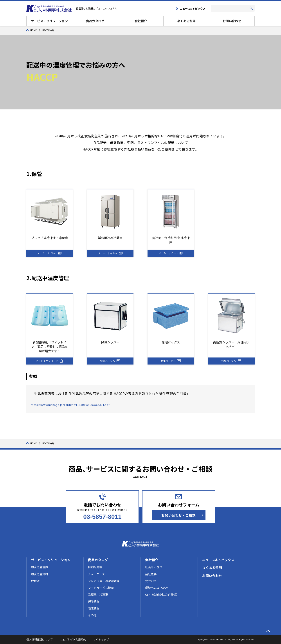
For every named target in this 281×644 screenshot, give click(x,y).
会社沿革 (151, 581)
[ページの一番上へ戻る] (268, 631)
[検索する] (251, 8)
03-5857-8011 (102, 517)
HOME (32, 30)
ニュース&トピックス (218, 560)
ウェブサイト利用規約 (73, 639)
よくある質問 (186, 21)
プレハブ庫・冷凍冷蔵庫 (104, 581)
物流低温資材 (40, 574)
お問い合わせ (232, 21)
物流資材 (94, 608)
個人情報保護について (40, 639)
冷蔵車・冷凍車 (98, 594)
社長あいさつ (154, 567)
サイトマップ (101, 639)
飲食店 (35, 581)
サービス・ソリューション (49, 21)
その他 (92, 615)
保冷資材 (94, 601)
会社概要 (151, 574)
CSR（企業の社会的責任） (162, 594)
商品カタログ (95, 21)
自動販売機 (95, 567)
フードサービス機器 (101, 588)
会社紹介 (141, 21)
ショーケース (96, 574)
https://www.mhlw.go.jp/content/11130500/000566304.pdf (70, 405)
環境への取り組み (157, 588)
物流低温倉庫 (40, 567)
